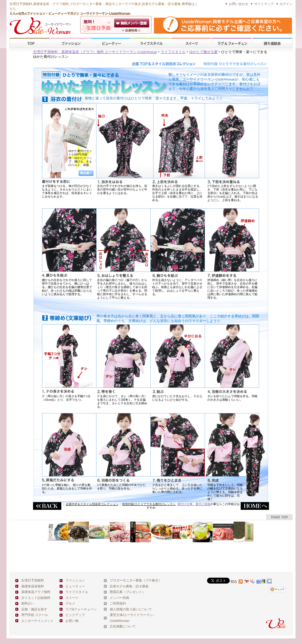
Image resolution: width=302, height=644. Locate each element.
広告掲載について (123, 626)
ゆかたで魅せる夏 (203, 52)
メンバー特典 (119, 598)
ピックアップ (75, 615)
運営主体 (116, 615)
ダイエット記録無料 (36, 598)
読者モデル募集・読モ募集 (129, 586)
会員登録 (132, 23)
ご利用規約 (118, 603)
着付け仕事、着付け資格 (194, 504)
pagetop (279, 517)
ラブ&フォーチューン (232, 43)
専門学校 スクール (35, 615)
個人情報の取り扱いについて (131, 609)
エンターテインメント (37, 621)
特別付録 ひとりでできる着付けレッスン (149, 504)
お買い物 (72, 621)
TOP (30, 43)
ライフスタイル (151, 43)
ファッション (70, 43)
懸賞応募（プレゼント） (128, 592)
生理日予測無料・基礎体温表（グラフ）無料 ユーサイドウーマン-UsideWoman (95, 52)
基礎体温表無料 (33, 586)
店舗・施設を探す (34, 609)
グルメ (70, 603)
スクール (272, 43)
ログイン (286, 4)
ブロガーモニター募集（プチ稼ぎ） (136, 580)
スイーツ (191, 43)
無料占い (28, 603)
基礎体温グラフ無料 (36, 592)
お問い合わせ (239, 4)
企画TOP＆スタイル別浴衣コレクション (92, 504)
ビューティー (111, 43)
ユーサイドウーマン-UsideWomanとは (132, 30)
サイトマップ (264, 4)
